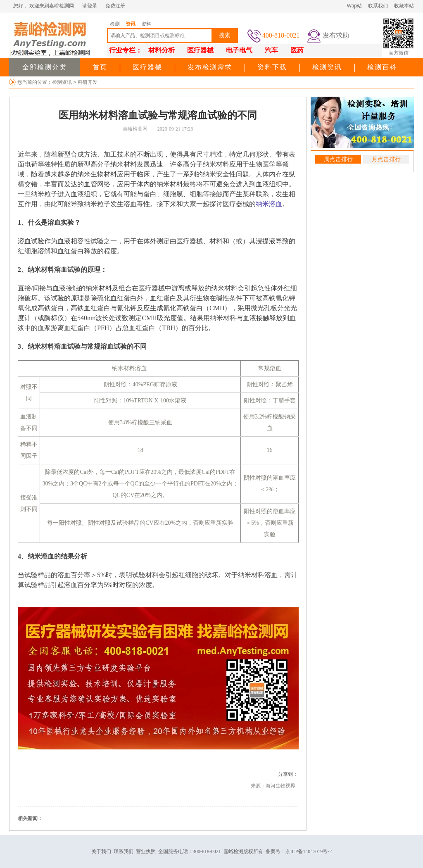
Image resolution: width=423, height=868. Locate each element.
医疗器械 (147, 67)
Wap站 (354, 6)
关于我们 (101, 851)
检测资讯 (327, 67)
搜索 (225, 35)
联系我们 (378, 6)
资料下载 (272, 67)
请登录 (90, 6)
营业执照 (146, 851)
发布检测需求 (210, 67)
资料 (146, 24)
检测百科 (382, 67)
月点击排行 (386, 159)
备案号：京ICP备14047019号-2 (299, 851)
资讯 (131, 24)
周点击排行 (338, 159)
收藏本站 (404, 6)
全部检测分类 (45, 67)
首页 (100, 67)
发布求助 (336, 35)
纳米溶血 (269, 204)
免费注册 (115, 6)
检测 (115, 24)
